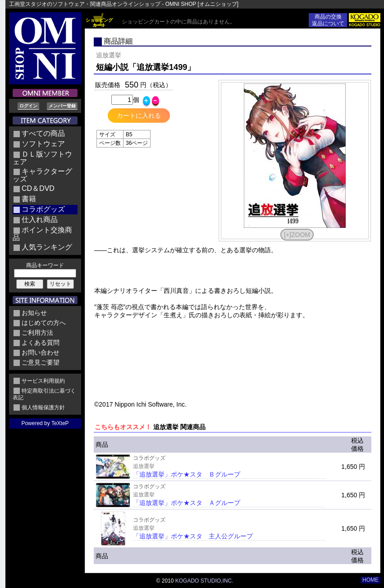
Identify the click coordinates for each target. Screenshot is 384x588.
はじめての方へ (44, 323)
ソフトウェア (43, 144)
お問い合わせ (41, 352)
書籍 (29, 199)
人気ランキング (47, 247)
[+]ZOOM (297, 235)
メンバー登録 (62, 106)
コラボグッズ (43, 209)
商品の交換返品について (328, 20)
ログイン (28, 106)
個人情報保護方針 (43, 407)
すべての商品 (43, 133)
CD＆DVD (38, 188)
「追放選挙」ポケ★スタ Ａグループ (187, 503)
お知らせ (34, 313)
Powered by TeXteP (45, 423)
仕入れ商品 (40, 220)
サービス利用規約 (43, 381)
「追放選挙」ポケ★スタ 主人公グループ (193, 536)
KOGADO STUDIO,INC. (204, 581)
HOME (370, 580)
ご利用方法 (37, 333)
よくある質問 (41, 343)
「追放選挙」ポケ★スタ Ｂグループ (187, 474)
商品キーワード (45, 265)
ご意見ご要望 (41, 362)
